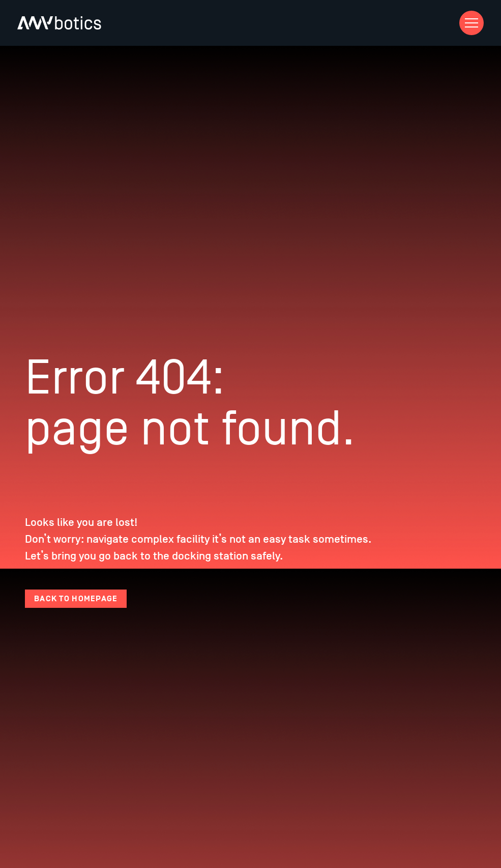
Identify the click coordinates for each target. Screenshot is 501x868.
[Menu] (471, 23)
